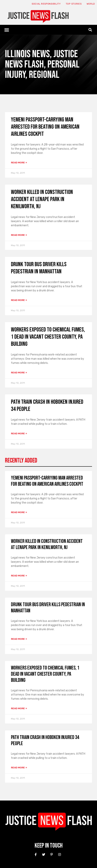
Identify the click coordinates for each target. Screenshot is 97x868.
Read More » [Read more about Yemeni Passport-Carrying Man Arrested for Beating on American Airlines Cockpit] (19, 163)
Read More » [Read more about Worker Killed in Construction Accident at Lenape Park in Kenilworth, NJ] (19, 235)
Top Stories (74, 4)
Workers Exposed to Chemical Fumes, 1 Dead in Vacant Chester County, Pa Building (48, 337)
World (91, 4)
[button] (7, 30)
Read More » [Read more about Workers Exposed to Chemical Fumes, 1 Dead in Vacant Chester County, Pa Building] (19, 373)
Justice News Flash (41, 59)
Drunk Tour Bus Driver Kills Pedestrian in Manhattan (39, 268)
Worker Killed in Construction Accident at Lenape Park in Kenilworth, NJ (42, 199)
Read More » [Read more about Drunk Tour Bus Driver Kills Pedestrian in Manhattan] (19, 300)
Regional (44, 75)
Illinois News (27, 54)
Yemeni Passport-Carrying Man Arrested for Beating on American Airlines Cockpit (45, 127)
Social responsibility (46, 4)
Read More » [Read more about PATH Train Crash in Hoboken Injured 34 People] (19, 434)
